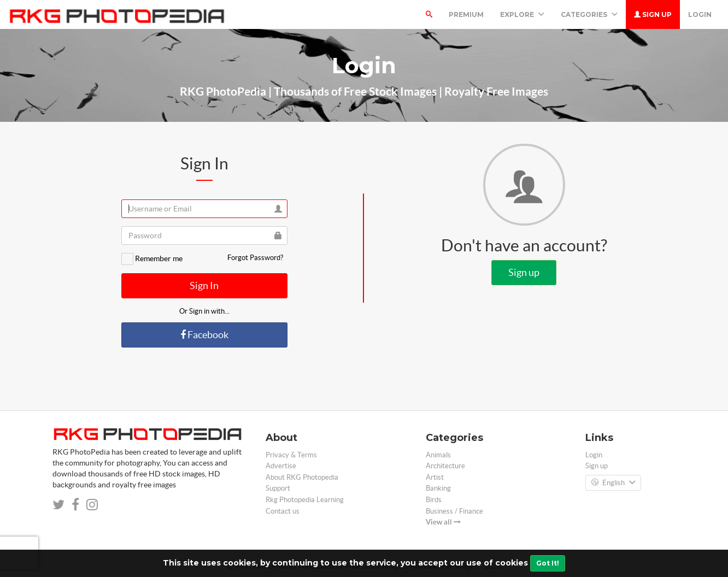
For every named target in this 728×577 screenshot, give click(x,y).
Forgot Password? (255, 258)
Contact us (283, 511)
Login (700, 14)
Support (278, 488)
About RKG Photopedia (302, 477)
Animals (438, 455)
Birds (434, 500)
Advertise (281, 466)
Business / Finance (454, 511)
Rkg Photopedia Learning (305, 500)
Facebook (204, 335)
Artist (435, 477)
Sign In (204, 285)
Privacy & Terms (291, 455)
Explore (522, 14)
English (613, 483)
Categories (589, 14)
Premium (466, 14)
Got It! (548, 563)
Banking (438, 488)
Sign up (653, 14)
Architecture (445, 466)
